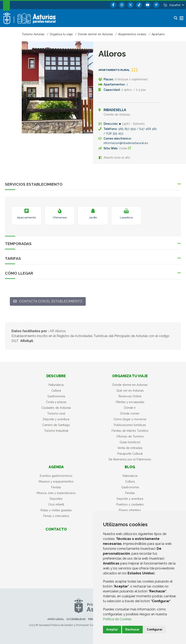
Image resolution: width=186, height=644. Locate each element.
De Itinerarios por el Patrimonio (130, 459)
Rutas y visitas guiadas (56, 510)
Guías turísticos (130, 442)
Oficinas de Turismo (130, 436)
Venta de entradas (130, 448)
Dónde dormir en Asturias (130, 385)
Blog (130, 467)
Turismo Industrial (56, 431)
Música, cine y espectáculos (56, 493)
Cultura (56, 390)
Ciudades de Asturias (56, 408)
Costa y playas (56, 402)
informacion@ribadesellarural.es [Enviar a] (126, 143)
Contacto (56, 529)
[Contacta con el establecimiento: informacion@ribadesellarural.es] (48, 301)
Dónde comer (130, 413)
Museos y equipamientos (56, 481)
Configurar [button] (155, 629)
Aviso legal (56, 619)
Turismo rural (56, 413)
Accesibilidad (76, 619)
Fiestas (56, 487)
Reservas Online (130, 396)
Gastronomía (56, 396)
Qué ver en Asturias (130, 390)
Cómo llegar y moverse (130, 419)
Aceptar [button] (112, 629)
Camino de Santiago (56, 425)
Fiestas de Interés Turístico (130, 431)
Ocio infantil (56, 504)
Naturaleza (56, 385)
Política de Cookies (117, 619)
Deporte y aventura (56, 419)
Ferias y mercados (56, 516)
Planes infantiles (130, 510)
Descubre (56, 376)
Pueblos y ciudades (130, 504)
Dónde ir (130, 408)
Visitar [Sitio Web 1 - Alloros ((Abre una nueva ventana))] (126, 148)
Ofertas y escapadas (130, 402)
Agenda (56, 467)
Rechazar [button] (132, 629)
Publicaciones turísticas (130, 425)
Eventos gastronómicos (56, 476)
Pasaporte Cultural (130, 454)
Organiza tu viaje (130, 376)
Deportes (56, 499)
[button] (177, 5)
